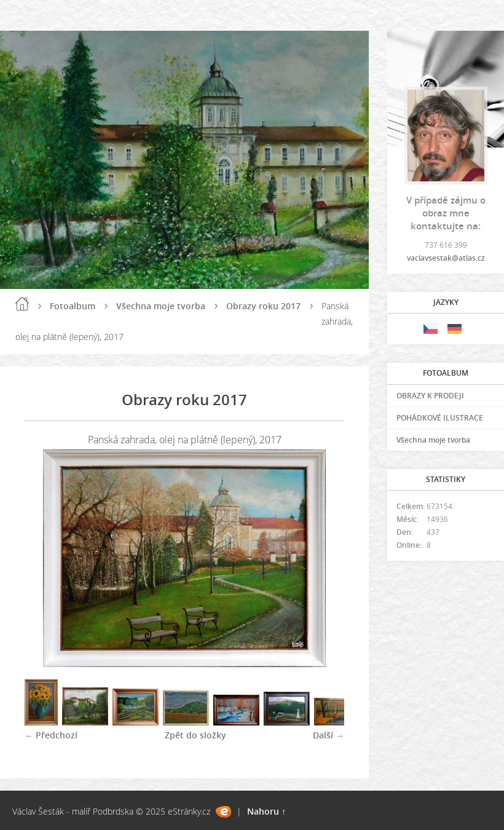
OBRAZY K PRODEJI (430, 396)
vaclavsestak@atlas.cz (446, 258)
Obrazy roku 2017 (263, 306)
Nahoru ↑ (266, 811)
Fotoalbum (73, 306)
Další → (329, 735)
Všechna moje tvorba (161, 306)
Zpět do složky (195, 735)
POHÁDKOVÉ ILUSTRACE (440, 418)
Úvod (22, 304)
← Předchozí (51, 735)
